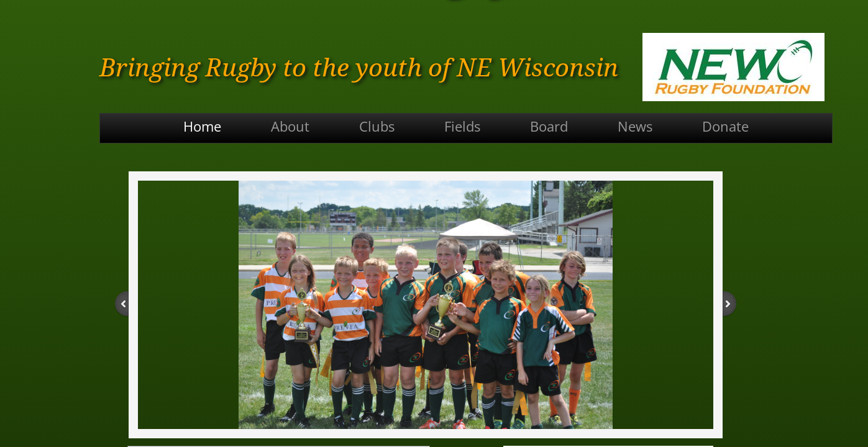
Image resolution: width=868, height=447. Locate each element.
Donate (725, 126)
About (290, 126)
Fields (462, 126)
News (635, 126)
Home (202, 126)
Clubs (377, 126)
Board (549, 126)
